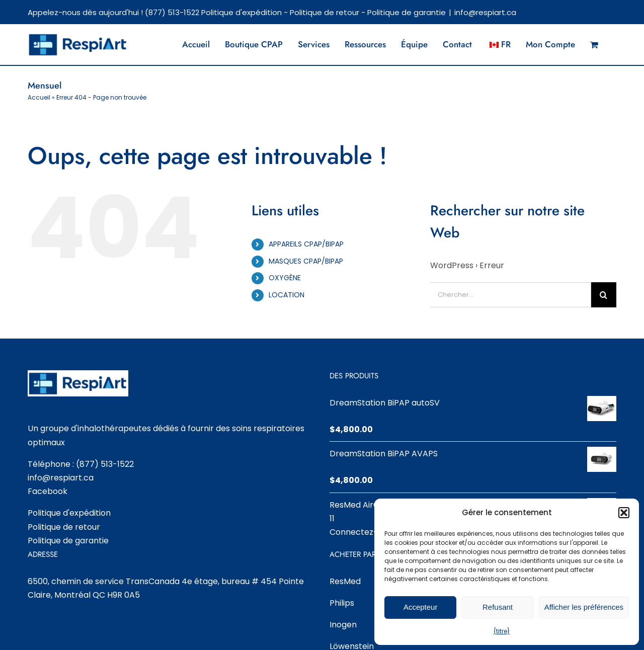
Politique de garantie (407, 12)
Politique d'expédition (242, 12)
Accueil (39, 97)
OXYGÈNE (285, 278)
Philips (342, 603)
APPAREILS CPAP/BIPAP (306, 244)
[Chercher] (604, 295)
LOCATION (287, 295)
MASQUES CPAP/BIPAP (306, 261)
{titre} (502, 631)
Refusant (498, 607)
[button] (624, 513)
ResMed (345, 581)
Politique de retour (325, 12)
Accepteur (421, 607)
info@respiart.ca (485, 12)
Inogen (343, 625)
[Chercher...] (511, 295)
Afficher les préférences (584, 607)
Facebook (48, 491)
